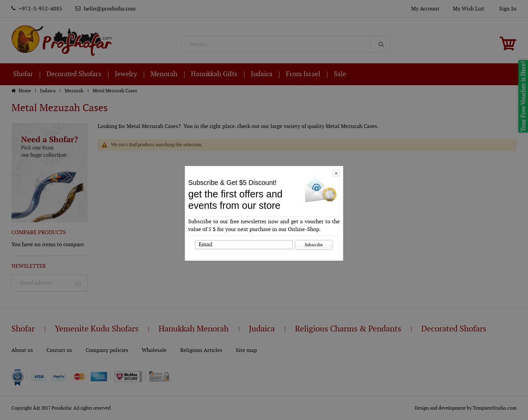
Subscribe (314, 245)
